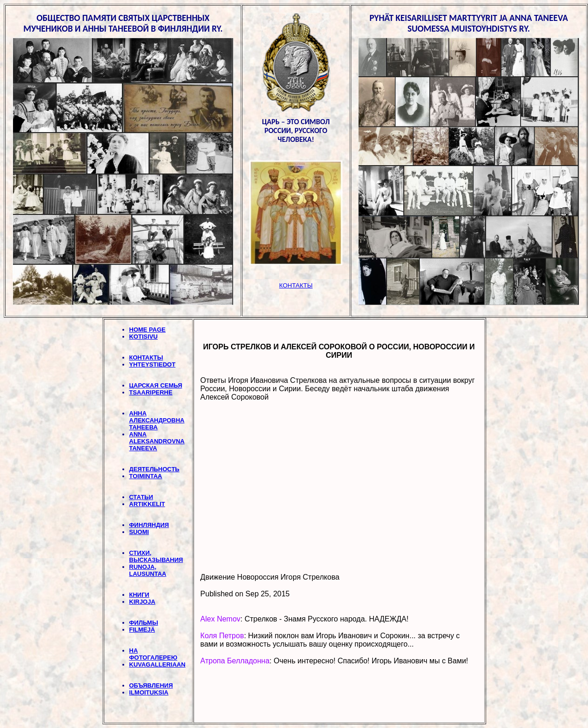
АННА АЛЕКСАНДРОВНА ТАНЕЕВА (157, 420)
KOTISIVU (144, 337)
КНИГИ (139, 595)
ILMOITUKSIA (149, 692)
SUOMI (139, 532)
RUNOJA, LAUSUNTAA (148, 570)
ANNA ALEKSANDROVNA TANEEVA (157, 441)
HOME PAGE (148, 330)
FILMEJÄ (142, 630)
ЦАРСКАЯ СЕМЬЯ (156, 385)
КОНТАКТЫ (146, 357)
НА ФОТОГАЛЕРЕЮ (154, 654)
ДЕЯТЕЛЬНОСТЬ (154, 469)
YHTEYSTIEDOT (153, 364)
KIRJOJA (142, 602)
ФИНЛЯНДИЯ (149, 525)
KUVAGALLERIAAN (157, 665)
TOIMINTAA (146, 476)
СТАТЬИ (141, 497)
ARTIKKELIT (147, 504)
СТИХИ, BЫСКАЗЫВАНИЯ (156, 556)
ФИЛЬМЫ (144, 623)
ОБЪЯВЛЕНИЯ (151, 685)
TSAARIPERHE (151, 392)
